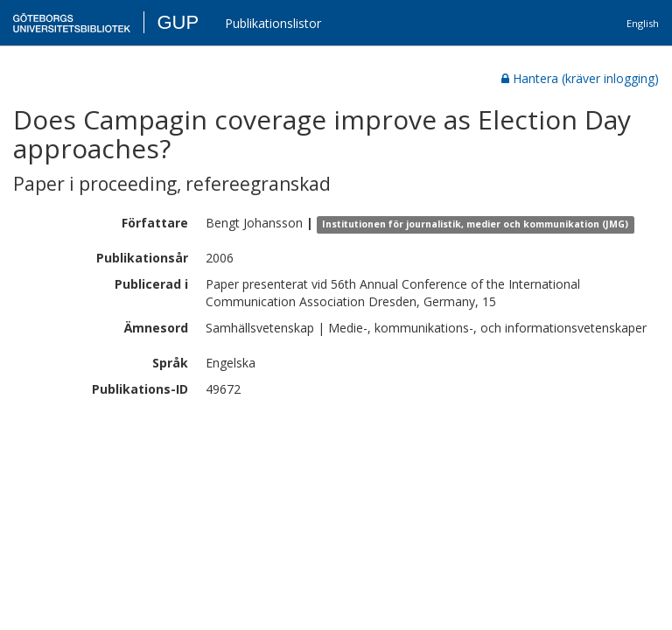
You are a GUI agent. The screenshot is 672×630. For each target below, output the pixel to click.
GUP (178, 22)
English (643, 23)
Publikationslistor (273, 23)
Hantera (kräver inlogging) (580, 78)
